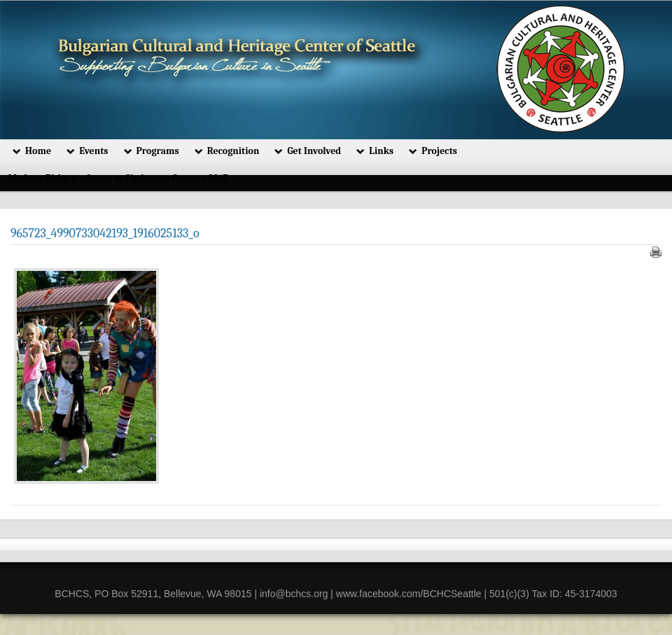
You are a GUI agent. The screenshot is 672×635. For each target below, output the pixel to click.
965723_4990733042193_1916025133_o (105, 233)
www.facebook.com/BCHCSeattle (409, 594)
